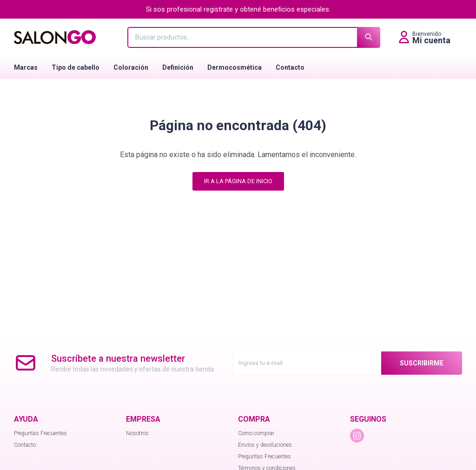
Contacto (290, 67)
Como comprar (256, 433)
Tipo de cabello (76, 67)
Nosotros (137, 433)
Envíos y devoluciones (265, 445)
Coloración (131, 67)
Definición (178, 67)
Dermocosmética (235, 67)
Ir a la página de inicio (238, 181)
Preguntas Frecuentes (40, 433)
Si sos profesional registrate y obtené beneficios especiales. (238, 9)
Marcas (26, 67)
